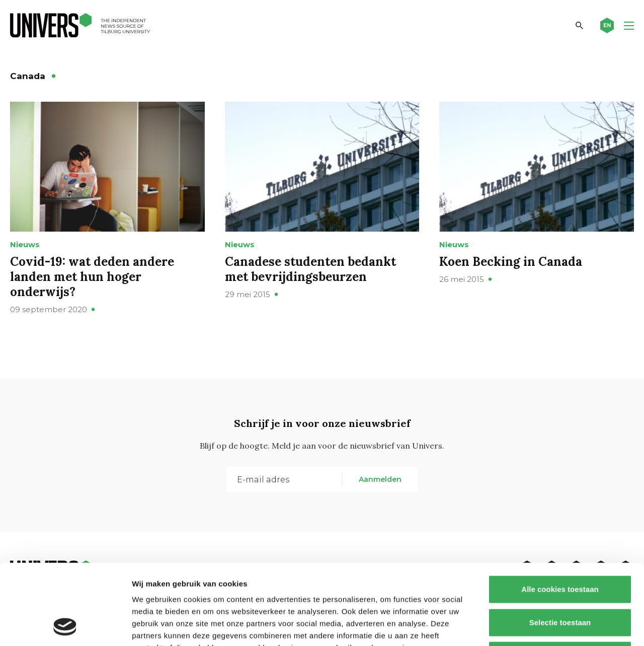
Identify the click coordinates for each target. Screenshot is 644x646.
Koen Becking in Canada (511, 262)
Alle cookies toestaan (560, 514)
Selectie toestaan (560, 547)
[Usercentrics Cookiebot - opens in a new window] (65, 626)
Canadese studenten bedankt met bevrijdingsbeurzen (310, 269)
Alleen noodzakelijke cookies (560, 580)
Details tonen (544, 626)
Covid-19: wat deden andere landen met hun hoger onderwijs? (92, 277)
